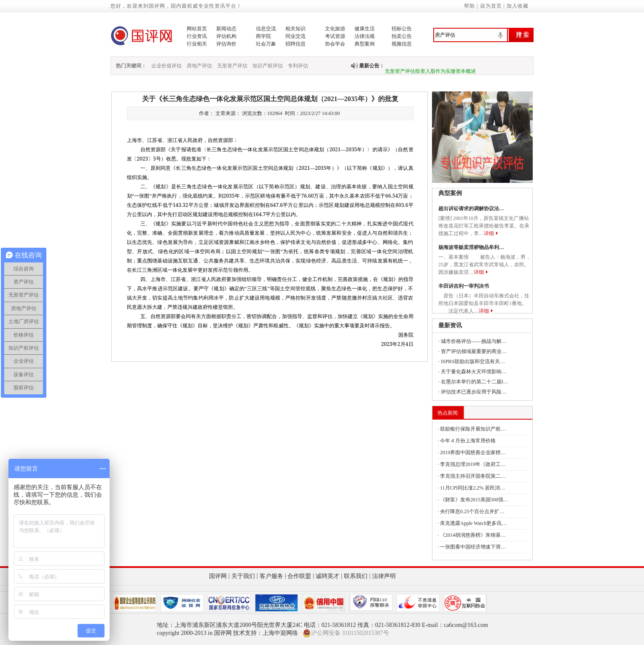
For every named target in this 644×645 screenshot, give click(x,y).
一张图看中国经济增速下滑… (473, 547)
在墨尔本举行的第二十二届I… (475, 382)
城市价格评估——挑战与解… (474, 341)
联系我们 (356, 576)
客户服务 (271, 576)
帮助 (470, 6)
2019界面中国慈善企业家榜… (473, 452)
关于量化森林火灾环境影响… (474, 372)
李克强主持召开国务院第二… (473, 476)
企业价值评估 (166, 66)
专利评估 (298, 66)
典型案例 (365, 44)
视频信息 (402, 44)
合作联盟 (299, 576)
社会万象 (266, 44)
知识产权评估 (268, 66)
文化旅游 (335, 29)
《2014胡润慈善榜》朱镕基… (473, 535)
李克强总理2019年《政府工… (473, 464)
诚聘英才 (327, 576)
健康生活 (365, 29)
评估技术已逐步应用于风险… (474, 392)
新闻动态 (226, 29)
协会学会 (335, 44)
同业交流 (295, 36)
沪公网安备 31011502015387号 (346, 633)
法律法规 (365, 36)
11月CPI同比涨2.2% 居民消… (472, 488)
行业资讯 (197, 36)
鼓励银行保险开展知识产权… (473, 429)
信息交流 (266, 29)
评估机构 (226, 36)
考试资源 (335, 36)
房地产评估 (199, 66)
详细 (489, 233)
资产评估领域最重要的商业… (474, 351)
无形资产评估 (232, 66)
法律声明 (384, 576)
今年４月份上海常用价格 (468, 441)
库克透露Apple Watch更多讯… (473, 523)
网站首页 (197, 29)
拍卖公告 (402, 36)
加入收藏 (518, 6)
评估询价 (226, 44)
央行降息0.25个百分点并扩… (472, 511)
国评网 (218, 576)
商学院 (263, 36)
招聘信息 (295, 44)
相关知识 (295, 29)
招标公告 (402, 29)
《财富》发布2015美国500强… (474, 500)
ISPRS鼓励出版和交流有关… (473, 361)
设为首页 (491, 6)
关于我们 (243, 576)
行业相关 (197, 44)
